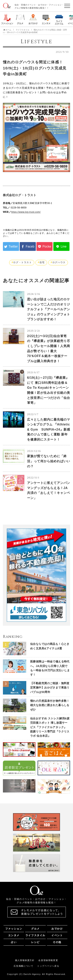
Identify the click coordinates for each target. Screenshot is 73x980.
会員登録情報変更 (48, 960)
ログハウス (59, 262)
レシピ (35, 942)
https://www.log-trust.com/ (26, 212)
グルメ (35, 929)
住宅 (42, 262)
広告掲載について (23, 966)
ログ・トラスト (22, 262)
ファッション (14, 929)
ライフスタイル (35, 935)
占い (14, 942)
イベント (57, 935)
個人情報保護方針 (25, 960)
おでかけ (57, 929)
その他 (57, 942)
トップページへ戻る (48, 966)
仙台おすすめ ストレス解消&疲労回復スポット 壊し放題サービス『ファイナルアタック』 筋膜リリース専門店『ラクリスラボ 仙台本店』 (50, 727)
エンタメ (14, 935)
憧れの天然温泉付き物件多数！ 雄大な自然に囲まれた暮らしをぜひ (50, 705)
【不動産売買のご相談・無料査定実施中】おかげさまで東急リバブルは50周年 (50, 688)
